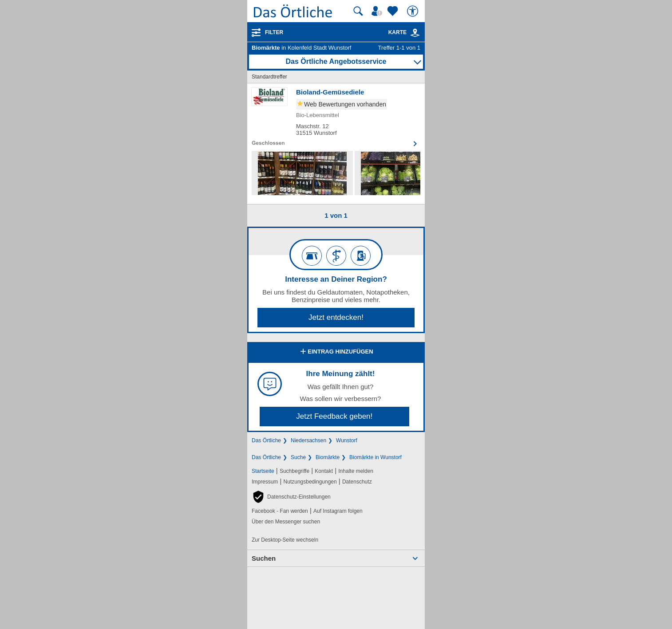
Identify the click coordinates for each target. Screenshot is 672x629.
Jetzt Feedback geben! (334, 416)
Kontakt (324, 471)
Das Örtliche (266, 440)
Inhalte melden (356, 471)
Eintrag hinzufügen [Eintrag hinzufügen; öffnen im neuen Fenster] (336, 352)
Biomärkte (328, 457)
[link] (415, 33)
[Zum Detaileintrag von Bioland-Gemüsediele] (336, 117)
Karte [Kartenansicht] (404, 32)
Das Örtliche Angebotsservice (336, 61)
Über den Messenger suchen (286, 522)
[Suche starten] (358, 11)
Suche (298, 457)
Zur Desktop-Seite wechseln (285, 540)
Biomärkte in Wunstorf (376, 457)
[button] (291, 497)
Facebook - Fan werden (280, 511)
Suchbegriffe (294, 471)
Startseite (263, 471)
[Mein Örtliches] (378, 11)
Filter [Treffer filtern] (274, 32)
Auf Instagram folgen (338, 511)
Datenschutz (357, 482)
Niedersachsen (308, 440)
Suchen (264, 558)
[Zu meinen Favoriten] (394, 11)
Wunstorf (347, 440)
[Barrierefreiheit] (414, 11)
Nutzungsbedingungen (310, 482)
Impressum (265, 482)
